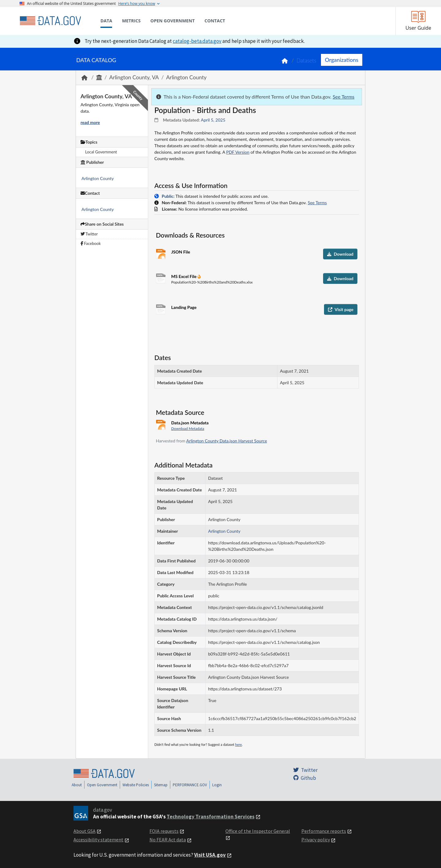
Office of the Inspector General (258, 831)
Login (217, 785)
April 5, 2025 (213, 120)
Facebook (91, 243)
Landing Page (184, 307)
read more (90, 122)
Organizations (342, 60)
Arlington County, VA (134, 77)
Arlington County (187, 77)
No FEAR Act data (168, 840)
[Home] (50, 21)
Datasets (306, 60)
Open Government (102, 785)
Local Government (101, 152)
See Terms (343, 97)
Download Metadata (188, 428)
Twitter (89, 234)
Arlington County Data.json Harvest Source (227, 441)
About (77, 785)
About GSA (85, 831)
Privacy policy (316, 840)
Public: (168, 196)
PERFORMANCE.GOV (190, 785)
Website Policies (136, 785)
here (239, 744)
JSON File (181, 252)
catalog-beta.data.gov (197, 41)
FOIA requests (164, 831)
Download (340, 254)
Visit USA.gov (210, 855)
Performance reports (324, 831)
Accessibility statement (98, 840)
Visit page (341, 309)
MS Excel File (184, 276)
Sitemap (161, 785)
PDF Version (238, 152)
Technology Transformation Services (211, 817)
